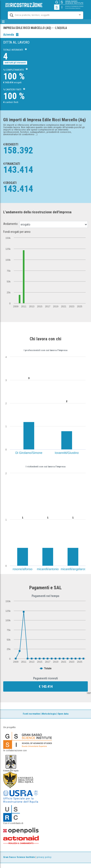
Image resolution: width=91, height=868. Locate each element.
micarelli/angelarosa (74, 569)
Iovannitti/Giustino (67, 453)
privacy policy (44, 857)
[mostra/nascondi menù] (3, 22)
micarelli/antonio (48, 569)
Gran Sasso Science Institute (19, 857)
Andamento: (11, 224)
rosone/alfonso (23, 569)
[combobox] (42, 15)
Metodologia (49, 714)
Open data (63, 714)
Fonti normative (31, 714)
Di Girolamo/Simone (29, 453)
